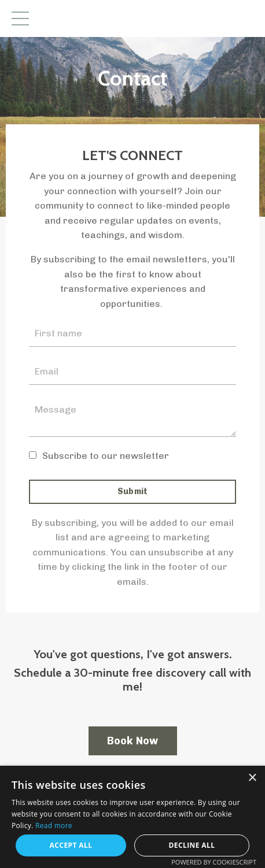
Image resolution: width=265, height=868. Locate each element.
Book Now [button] (133, 741)
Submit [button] (133, 491)
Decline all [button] (192, 845)
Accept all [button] (71, 845)
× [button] (252, 778)
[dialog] (132, 817)
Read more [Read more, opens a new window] (54, 826)
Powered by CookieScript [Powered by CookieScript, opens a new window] (214, 862)
